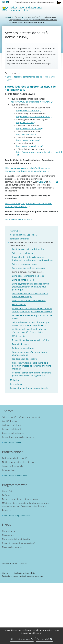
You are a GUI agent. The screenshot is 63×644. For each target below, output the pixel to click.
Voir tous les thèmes (13, 443)
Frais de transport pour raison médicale (29, 388)
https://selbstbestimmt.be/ (18, 219)
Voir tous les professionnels (16, 476)
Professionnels (13, 452)
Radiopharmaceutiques (23, 348)
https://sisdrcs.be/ (25, 122)
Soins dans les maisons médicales (28, 276)
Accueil (8, 17)
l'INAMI (7, 525)
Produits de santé (20, 344)
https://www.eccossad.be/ (29, 128)
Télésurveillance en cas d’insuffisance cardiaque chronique (30, 295)
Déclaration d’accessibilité (25, 573)
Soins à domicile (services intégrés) (29, 272)
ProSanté (6, 495)
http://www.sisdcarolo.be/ (29, 146)
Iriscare (52, 182)
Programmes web (15, 485)
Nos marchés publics (12, 547)
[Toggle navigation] (57, 9)
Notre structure (9, 531)
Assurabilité (16, 231)
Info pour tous (9, 470)
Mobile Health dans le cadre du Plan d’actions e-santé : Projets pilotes (29, 331)
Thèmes (18, 17)
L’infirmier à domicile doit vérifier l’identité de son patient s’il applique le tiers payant (32, 310)
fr (7, 2)
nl (3, 2)
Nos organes (8, 535)
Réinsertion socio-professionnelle (18, 437)
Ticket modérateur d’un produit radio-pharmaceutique (30, 353)
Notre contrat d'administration (17, 539)
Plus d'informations (22, 639)
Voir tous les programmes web (17, 516)
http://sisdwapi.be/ (25, 134)
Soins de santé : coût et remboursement (40, 17)
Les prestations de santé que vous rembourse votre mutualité (33, 20)
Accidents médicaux (12, 425)
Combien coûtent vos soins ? (24, 235)
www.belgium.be (49, 2)
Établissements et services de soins (19, 462)
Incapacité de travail (12, 429)
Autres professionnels (12, 466)
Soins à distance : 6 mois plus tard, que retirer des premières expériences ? (31, 324)
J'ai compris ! (44, 639)
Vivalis (40, 182)
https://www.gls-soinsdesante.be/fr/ (33, 117)
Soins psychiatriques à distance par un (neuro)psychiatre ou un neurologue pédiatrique (31, 287)
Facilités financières (19, 239)
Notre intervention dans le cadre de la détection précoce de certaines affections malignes (32, 366)
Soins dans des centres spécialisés (28, 268)
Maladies (14, 380)
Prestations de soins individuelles (28, 249)
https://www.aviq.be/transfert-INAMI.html (30, 102)
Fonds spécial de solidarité (25, 359)
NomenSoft (7, 491)
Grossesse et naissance (13, 433)
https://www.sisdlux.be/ (28, 111)
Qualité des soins (10, 421)
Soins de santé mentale (23, 280)
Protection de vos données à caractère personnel (23, 576)
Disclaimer (6, 573)
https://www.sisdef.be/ (27, 140)
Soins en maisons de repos (25, 264)
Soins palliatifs (19, 304)
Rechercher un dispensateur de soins (20, 499)
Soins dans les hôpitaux (23, 253)
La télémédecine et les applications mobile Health (32, 317)
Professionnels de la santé (15, 458)
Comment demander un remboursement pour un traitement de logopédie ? (31, 374)
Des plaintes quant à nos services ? (19, 543)
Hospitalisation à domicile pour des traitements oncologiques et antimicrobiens (33, 259)
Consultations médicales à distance (29, 301)
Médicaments (19, 336)
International (16, 384)
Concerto (6, 510)
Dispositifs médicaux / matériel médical (31, 340)
